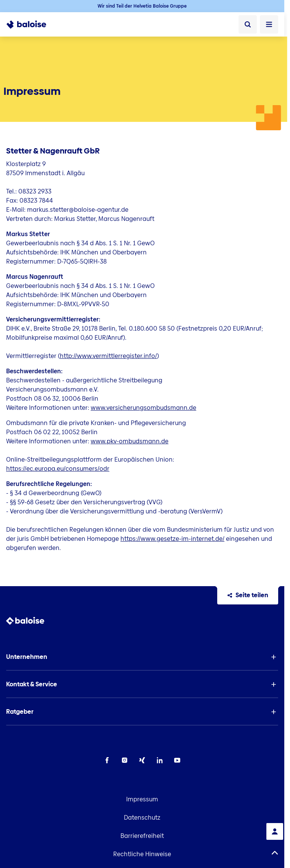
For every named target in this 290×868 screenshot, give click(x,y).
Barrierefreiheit (142, 836)
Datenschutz (142, 818)
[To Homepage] (31, 24)
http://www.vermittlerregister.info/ (108, 356)
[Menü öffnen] (269, 24)
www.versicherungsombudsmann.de (143, 408)
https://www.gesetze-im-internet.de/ (172, 539)
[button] (142, 657)
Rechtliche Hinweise (142, 854)
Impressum (142, 799)
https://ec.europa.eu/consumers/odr (58, 469)
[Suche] (248, 24)
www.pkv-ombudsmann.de (130, 441)
